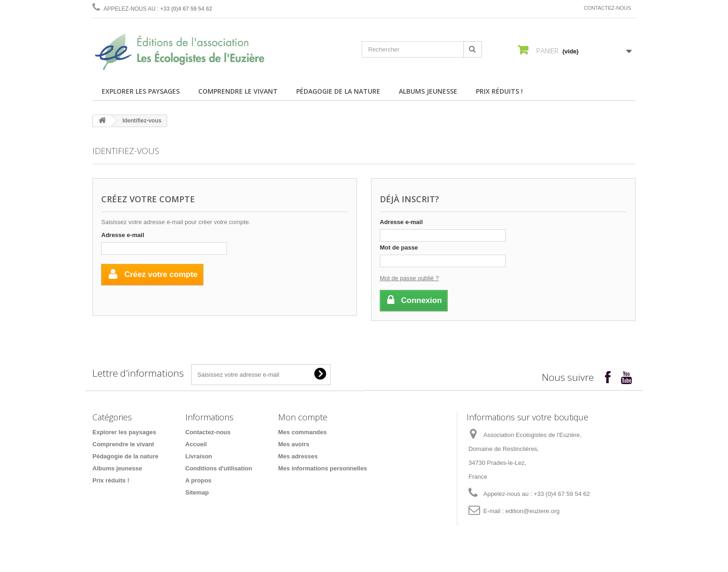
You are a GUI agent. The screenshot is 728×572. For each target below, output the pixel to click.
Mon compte (303, 417)
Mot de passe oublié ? (409, 278)
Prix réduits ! (499, 91)
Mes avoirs (294, 444)
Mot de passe (399, 247)
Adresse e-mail (123, 235)
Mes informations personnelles (322, 468)
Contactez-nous (607, 8)
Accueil (196, 444)
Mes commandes (302, 432)
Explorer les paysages (141, 91)
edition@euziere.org (533, 511)
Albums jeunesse (428, 91)
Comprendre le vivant (238, 91)
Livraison (199, 456)
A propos (198, 480)
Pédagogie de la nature (338, 91)
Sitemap (197, 492)
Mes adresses (298, 456)
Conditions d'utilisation (219, 468)
